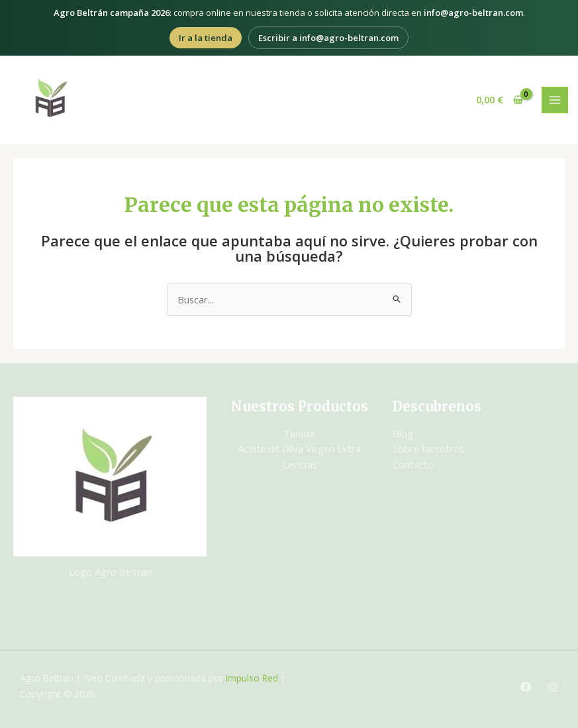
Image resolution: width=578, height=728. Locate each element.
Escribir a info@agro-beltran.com (328, 38)
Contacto (413, 464)
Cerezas (300, 464)
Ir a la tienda (206, 38)
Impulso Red (252, 678)
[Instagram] (553, 687)
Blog (403, 433)
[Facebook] (526, 687)
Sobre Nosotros (428, 448)
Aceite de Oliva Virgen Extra (300, 448)
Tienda (299, 433)
